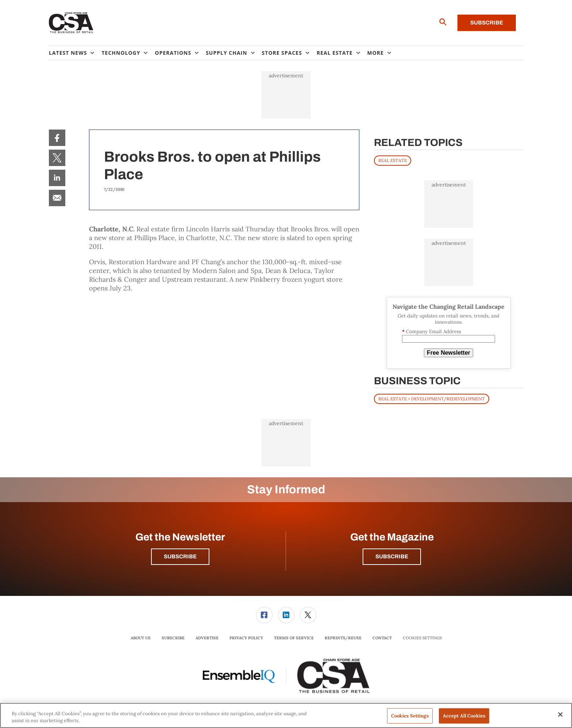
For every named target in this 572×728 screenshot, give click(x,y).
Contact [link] (382, 638)
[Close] (560, 714)
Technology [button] (121, 53)
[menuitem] (75, 53)
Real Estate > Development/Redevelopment (432, 399)
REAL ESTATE (393, 160)
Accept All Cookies (464, 716)
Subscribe (487, 23)
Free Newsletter (449, 353)
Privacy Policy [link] (246, 638)
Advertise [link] (207, 638)
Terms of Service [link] (294, 638)
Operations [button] (173, 53)
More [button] (376, 53)
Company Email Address (432, 332)
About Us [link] (141, 638)
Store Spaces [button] (282, 53)
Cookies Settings (422, 638)
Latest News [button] (68, 53)
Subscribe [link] (173, 638)
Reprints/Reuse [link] (343, 638)
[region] (286, 715)
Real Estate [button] (335, 53)
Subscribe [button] (180, 556)
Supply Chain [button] (226, 53)
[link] (57, 138)
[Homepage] (71, 23)
